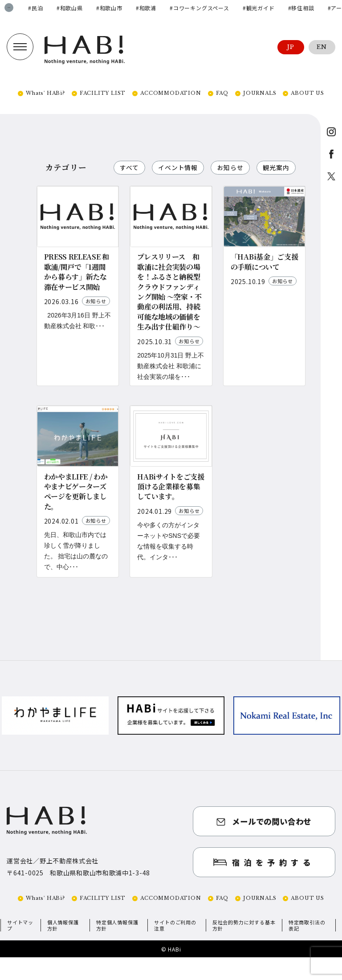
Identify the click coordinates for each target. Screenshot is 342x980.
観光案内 (134, 186)
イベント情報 (180, 168)
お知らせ (234, 168)
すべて (130, 168)
